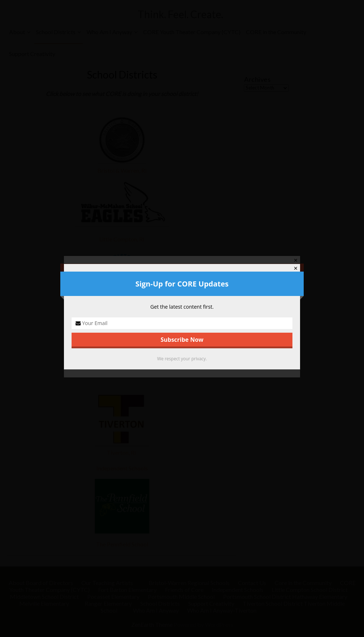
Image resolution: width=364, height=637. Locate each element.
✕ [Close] (296, 268)
